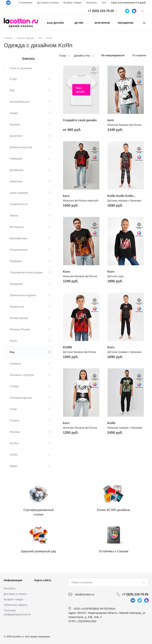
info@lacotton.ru (85, 594)
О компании (25, 3)
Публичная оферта (16, 605)
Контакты (92, 3)
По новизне (139, 55)
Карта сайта (43, 580)
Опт (104, 3)
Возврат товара (72, 3)
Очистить (28, 58)
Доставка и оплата (48, 3)
